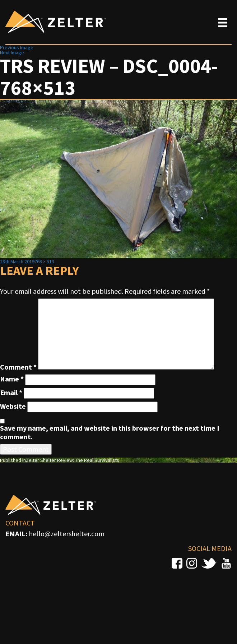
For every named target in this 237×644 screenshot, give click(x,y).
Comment (18, 367)
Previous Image (17, 47)
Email (11, 393)
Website (13, 406)
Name (12, 379)
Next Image (12, 52)
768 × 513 (44, 261)
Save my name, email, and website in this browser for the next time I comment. (110, 432)
